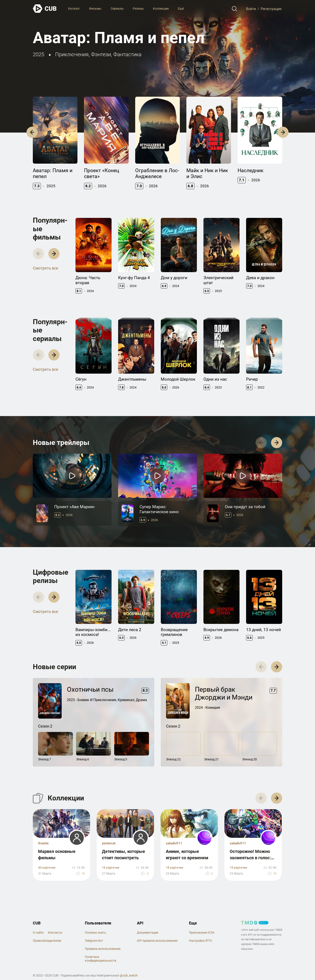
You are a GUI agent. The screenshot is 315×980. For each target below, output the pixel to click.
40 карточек (47, 868)
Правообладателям (47, 941)
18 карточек (175, 868)
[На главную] (45, 9)
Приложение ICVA (202, 933)
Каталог (74, 9)
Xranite (43, 843)
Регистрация (271, 9)
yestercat (109, 843)
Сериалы (117, 9)
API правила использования (157, 941)
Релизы (138, 9)
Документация (148, 933)
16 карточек (111, 868)
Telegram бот (94, 941)
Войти (251, 9)
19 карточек (238, 868)
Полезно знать (95, 933)
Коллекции (161, 9)
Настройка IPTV (200, 941)
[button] (32, 132)
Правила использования (103, 949)
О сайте (38, 933)
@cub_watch (129, 975)
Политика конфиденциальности (101, 959)
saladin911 (174, 843)
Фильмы (95, 9)
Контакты (55, 933)
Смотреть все (45, 268)
